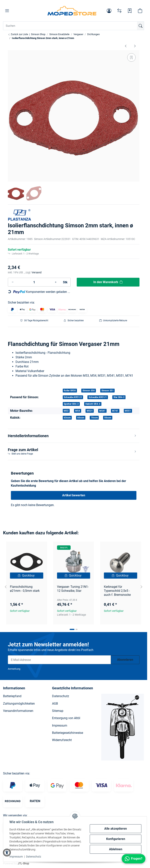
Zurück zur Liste (18, 34)
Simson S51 (108, 391)
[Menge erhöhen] (56, 282)
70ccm (94, 418)
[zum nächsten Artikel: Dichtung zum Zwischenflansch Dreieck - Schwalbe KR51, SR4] (135, 46)
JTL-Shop (23, 863)
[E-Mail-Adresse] (59, 660)
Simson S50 (89, 391)
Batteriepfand (12, 696)
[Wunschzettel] (130, 11)
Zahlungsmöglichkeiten (19, 704)
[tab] (72, 629)
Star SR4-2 (119, 397)
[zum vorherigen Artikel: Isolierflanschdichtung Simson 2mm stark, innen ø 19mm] (126, 46)
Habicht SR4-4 (93, 404)
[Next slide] (141, 587)
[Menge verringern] (13, 282)
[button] (7, 11)
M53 (66, 411)
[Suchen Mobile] (74, 26)
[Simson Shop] (72, 11)
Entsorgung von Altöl (66, 718)
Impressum (16, 857)
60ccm (81, 418)
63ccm (67, 418)
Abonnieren (125, 660)
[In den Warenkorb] (108, 282)
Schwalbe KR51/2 (73, 397)
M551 (128, 411)
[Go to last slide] (6, 587)
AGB (55, 704)
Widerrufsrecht (62, 740)
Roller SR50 (70, 391)
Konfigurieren (116, 839)
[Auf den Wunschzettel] (131, 57)
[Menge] (34, 282)
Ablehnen (116, 849)
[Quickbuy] (27, 576)
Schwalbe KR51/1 (98, 397)
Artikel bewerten (74, 495)
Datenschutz (34, 857)
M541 (102, 411)
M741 (115, 411)
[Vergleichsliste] (119, 11)
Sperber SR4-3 (71, 404)
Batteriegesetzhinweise (68, 733)
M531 (90, 411)
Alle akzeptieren (116, 829)
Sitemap (58, 711)
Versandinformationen (18, 711)
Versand (37, 272)
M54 (78, 411)
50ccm (108, 418)
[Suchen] (140, 26)
